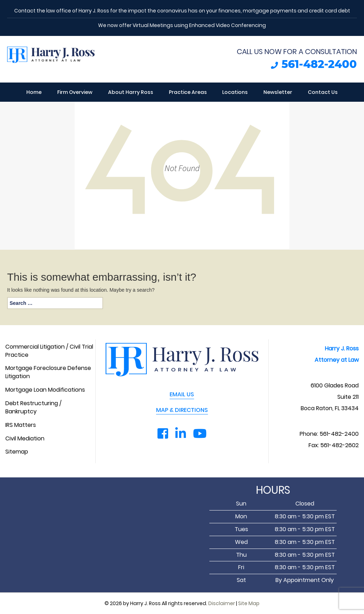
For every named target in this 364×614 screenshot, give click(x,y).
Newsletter (278, 92)
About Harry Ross (131, 92)
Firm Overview (75, 92)
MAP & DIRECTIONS (182, 410)
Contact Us (323, 92)
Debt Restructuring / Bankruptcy (33, 407)
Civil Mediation (25, 439)
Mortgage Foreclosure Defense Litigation (48, 372)
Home (34, 92)
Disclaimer (222, 603)
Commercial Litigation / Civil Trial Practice (49, 351)
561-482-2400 (319, 64)
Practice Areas (188, 92)
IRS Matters (21, 425)
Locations (235, 92)
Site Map (249, 603)
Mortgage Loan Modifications (45, 390)
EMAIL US (182, 395)
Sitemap (17, 452)
